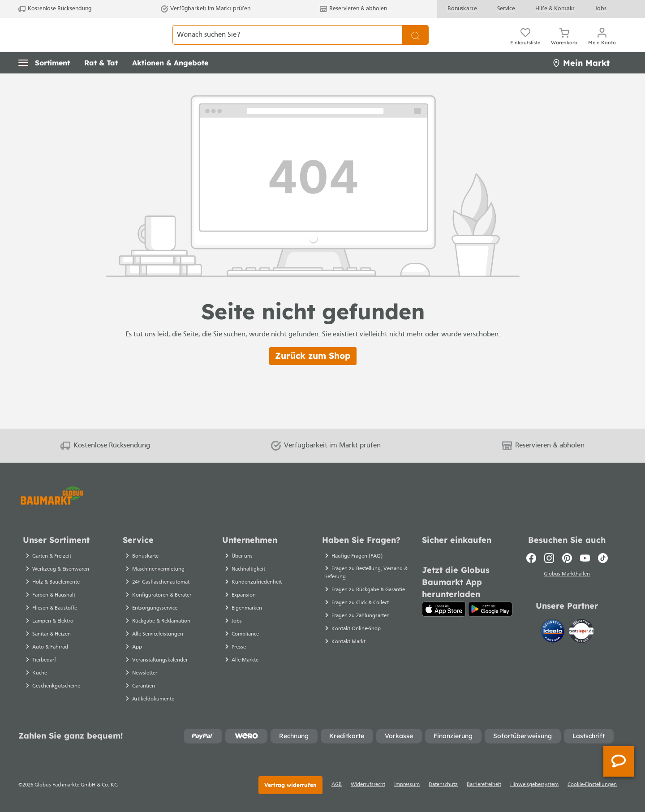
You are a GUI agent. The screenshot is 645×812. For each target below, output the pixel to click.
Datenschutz (443, 785)
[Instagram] (549, 558)
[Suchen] (415, 45)
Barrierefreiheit (484, 785)
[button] (44, 83)
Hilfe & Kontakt (555, 9)
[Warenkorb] (564, 45)
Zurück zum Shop (313, 376)
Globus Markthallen (567, 576)
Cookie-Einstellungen (592, 785)
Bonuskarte (462, 9)
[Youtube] (585, 558)
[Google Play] (490, 609)
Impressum (407, 785)
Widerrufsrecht (368, 785)
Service (506, 9)
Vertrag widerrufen (290, 785)
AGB (337, 785)
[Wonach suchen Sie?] (288, 45)
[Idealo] (554, 633)
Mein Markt (581, 83)
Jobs (601, 9)
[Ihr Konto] (602, 45)
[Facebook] (531, 558)
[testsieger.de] (581, 633)
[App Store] (444, 609)
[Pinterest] (567, 558)
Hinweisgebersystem (534, 785)
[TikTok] (603, 558)
